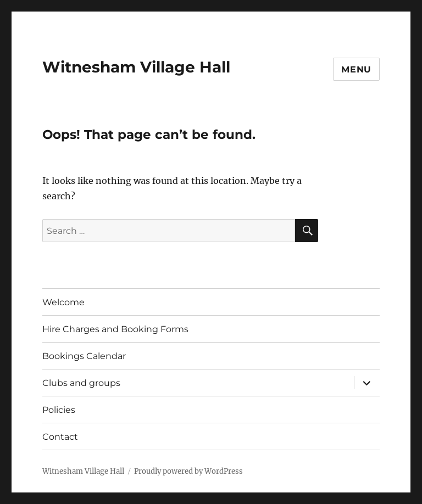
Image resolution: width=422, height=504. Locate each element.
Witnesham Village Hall (136, 67)
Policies (59, 410)
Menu (356, 69)
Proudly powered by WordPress (188, 471)
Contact (60, 437)
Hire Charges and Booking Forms (115, 329)
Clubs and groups (81, 383)
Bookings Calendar (84, 356)
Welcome (63, 302)
